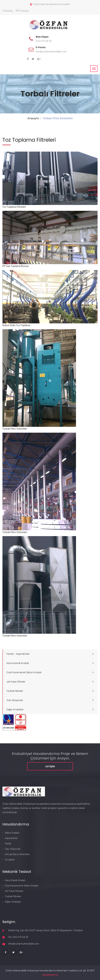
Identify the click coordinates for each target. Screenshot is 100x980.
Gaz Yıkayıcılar (50, 700)
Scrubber (10, 860)
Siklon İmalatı (12, 833)
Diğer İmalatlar (50, 710)
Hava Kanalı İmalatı (50, 663)
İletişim (50, 766)
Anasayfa (33, 118)
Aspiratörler (11, 838)
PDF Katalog (22, 11)
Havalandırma (50, 975)
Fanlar (8, 844)
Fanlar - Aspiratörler (50, 654)
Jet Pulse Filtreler (50, 682)
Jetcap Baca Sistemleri (17, 854)
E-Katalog (8, 11)
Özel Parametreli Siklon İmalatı (50, 672)
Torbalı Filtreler (50, 691)
